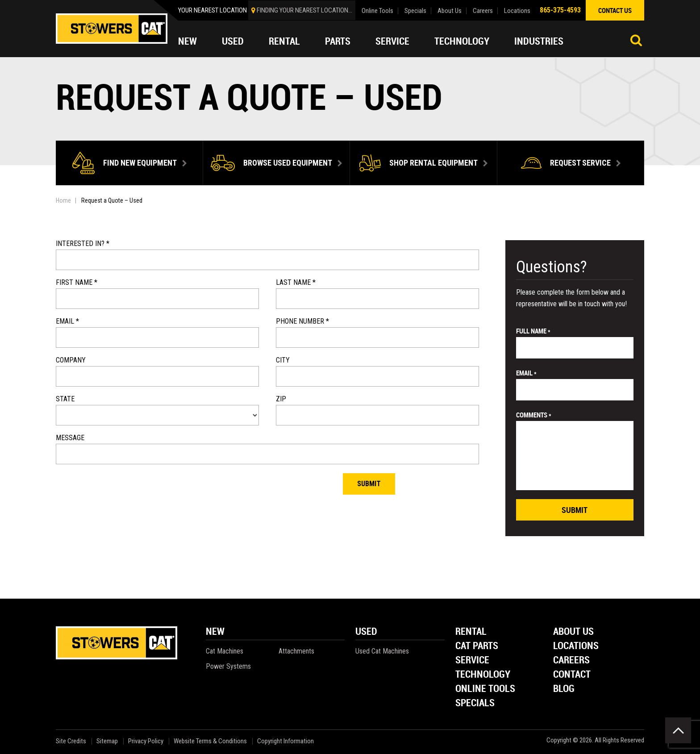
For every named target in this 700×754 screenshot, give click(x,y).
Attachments (296, 651)
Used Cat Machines (382, 651)
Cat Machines (225, 651)
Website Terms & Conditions (210, 741)
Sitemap (107, 741)
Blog (564, 689)
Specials (415, 11)
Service (392, 41)
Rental (284, 41)
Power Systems (228, 666)
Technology (462, 41)
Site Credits (71, 741)
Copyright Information (285, 741)
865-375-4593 (560, 10)
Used (233, 41)
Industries (539, 41)
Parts (338, 41)
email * (526, 373)
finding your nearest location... (304, 10)
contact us (615, 10)
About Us (450, 11)
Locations (517, 11)
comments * (534, 415)
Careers (483, 11)
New (187, 41)
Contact (572, 675)
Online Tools (377, 11)
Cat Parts (477, 646)
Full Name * (533, 331)
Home (63, 200)
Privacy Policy (146, 741)
